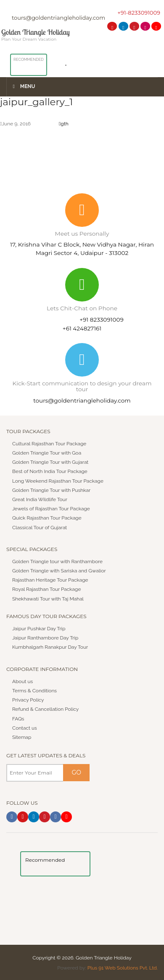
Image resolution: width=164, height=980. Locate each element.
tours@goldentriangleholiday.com (58, 18)
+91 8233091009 (102, 319)
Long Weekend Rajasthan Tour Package (58, 481)
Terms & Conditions (35, 690)
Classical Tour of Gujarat (40, 527)
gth (64, 124)
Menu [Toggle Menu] (23, 86)
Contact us (25, 728)
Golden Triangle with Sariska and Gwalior (60, 570)
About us (23, 681)
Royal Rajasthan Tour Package (47, 589)
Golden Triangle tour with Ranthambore (58, 561)
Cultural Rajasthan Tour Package (50, 443)
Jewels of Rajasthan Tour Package (52, 508)
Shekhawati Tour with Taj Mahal (48, 598)
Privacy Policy (28, 699)
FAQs (18, 718)
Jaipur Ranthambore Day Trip (46, 637)
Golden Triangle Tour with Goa (47, 452)
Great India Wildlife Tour (40, 499)
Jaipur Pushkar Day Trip (39, 628)
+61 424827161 (82, 328)
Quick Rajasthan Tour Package (47, 518)
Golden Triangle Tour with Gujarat (51, 462)
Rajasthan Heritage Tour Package (50, 580)
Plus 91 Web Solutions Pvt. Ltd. (122, 967)
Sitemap (22, 737)
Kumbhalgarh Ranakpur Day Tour (50, 647)
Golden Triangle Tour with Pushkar (52, 490)
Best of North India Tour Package (50, 471)
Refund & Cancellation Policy (46, 709)
